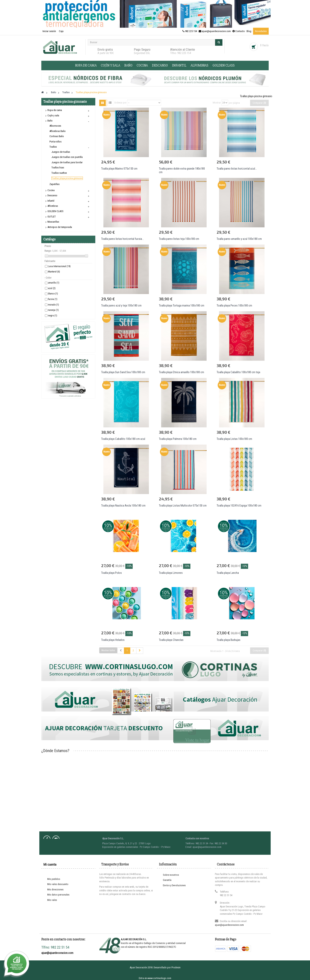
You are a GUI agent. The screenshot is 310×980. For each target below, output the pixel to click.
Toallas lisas (58, 167)
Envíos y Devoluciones (174, 885)
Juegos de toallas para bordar (67, 162)
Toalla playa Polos (112, 573)
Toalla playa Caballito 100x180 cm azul (123, 439)
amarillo (54, 283)
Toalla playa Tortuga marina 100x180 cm (182, 305)
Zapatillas (54, 184)
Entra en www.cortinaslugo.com (155, 978)
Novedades (261, 31)
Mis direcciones (55, 889)
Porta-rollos (55, 142)
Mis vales (52, 900)
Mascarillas (53, 222)
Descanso (160, 65)
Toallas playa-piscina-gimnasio (67, 178)
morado (53, 305)
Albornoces (55, 126)
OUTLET (52, 217)
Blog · (250, 31)
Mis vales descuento (58, 884)
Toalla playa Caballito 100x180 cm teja (238, 372)
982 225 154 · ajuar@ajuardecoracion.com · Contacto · (215, 31)
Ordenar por (120, 103)
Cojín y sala (111, 65)
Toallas (53, 147)
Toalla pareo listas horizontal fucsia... (122, 239)
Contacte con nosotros (175, 922)
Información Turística (174, 917)
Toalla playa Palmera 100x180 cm (178, 439)
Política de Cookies (173, 906)
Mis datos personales (58, 895)
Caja (61, 31)
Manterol (54, 272)
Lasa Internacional (59, 266)
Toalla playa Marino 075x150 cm (119, 169)
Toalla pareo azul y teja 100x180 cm (121, 305)
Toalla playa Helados (113, 640)
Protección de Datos (173, 896)
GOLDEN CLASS (224, 65)
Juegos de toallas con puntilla (67, 157)
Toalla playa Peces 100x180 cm (234, 305)
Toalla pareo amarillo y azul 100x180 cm (239, 239)
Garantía (167, 880)
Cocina (142, 65)
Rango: (48, 251)
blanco (53, 294)
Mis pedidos (54, 879)
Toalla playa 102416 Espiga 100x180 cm (239, 506)
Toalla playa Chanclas (171, 640)
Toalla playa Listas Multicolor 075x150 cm (183, 506)
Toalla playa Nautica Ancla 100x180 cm (123, 506)
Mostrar (217, 103)
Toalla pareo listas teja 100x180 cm (179, 239)
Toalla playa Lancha (228, 573)
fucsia (53, 299)
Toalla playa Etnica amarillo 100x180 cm (181, 372)
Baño (128, 65)
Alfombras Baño (58, 131)
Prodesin (176, 967)
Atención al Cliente (183, 49)
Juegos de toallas (61, 152)
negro (53, 316)
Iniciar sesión (50, 31)
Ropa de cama (86, 65)
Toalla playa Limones (171, 573)
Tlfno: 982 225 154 (181, 53)
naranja (53, 310)
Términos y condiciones (175, 890)
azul (52, 288)
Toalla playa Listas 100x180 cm (234, 439)
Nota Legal (168, 901)
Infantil (179, 65)
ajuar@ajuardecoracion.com (229, 925)
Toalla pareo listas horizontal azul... (237, 169)
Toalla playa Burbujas (229, 640)
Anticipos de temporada (60, 227)
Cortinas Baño (57, 136)
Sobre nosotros (171, 875)
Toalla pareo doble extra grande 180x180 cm (182, 170)
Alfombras (199, 65)
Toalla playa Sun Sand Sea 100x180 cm (123, 372)
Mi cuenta (50, 864)
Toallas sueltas (59, 173)
